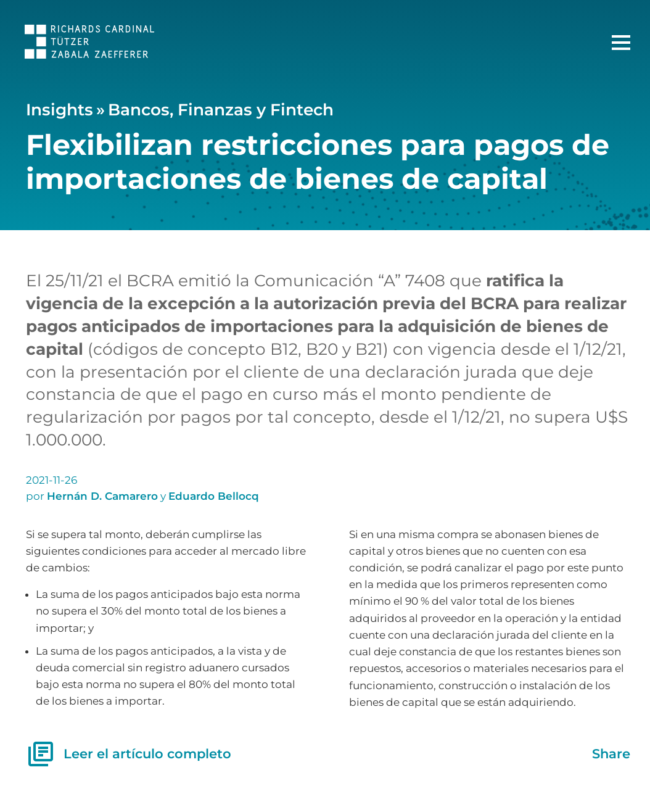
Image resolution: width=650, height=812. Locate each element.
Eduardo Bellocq (214, 496)
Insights (60, 110)
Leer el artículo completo (129, 754)
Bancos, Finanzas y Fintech (221, 110)
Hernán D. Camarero (102, 496)
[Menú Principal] (621, 43)
